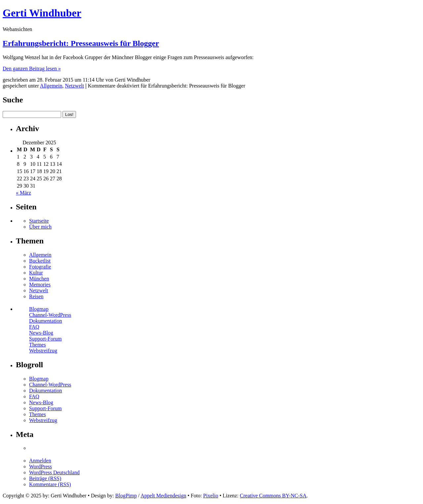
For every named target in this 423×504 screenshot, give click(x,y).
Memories (40, 285)
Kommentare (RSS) (50, 484)
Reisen (36, 296)
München (39, 279)
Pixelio (211, 496)
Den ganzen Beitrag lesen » (32, 69)
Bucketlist (40, 261)
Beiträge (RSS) (45, 478)
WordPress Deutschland (54, 472)
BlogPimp (126, 496)
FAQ (34, 327)
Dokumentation (46, 321)
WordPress (40, 467)
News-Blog (41, 333)
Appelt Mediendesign (163, 496)
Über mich (40, 227)
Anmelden (40, 461)
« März (23, 193)
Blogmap (39, 309)
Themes (38, 345)
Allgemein (51, 86)
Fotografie (40, 267)
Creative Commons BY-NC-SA (273, 496)
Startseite (39, 221)
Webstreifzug (43, 351)
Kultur (36, 273)
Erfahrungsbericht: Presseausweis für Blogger (81, 43)
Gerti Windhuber (42, 13)
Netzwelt (74, 86)
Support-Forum (45, 339)
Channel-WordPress (50, 315)
